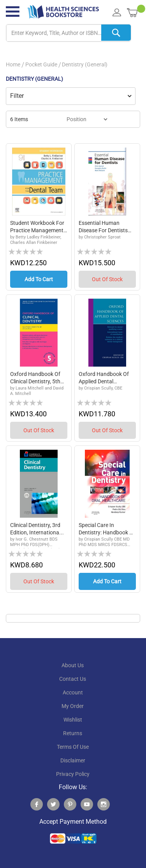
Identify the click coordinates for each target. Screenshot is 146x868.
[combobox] (69, 33)
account (73, 697)
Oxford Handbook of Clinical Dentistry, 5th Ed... (35, 380)
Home (13, 64)
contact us (73, 684)
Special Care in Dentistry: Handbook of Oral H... (107, 532)
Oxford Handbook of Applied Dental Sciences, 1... (104, 380)
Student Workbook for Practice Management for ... (37, 227)
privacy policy (73, 779)
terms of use (73, 751)
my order (73, 711)
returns (73, 738)
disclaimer (73, 765)
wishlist (73, 724)
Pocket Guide (41, 64)
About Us (73, 670)
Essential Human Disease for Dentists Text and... (103, 227)
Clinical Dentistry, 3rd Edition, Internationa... (37, 532)
